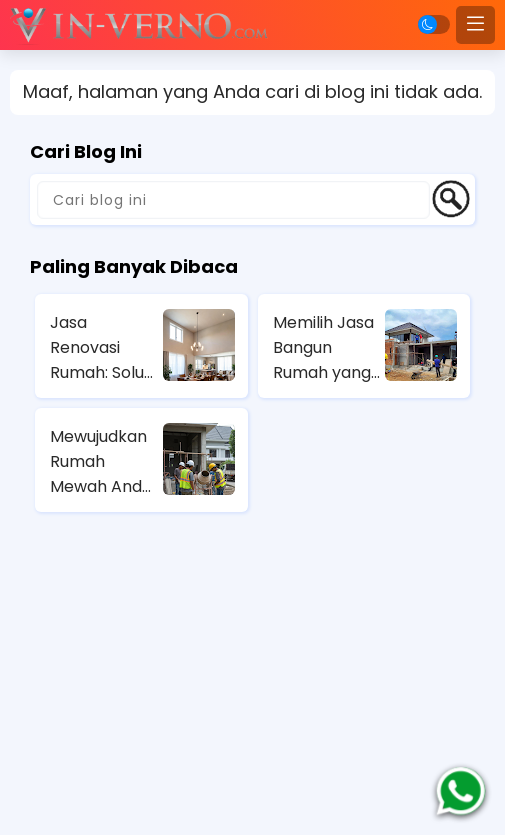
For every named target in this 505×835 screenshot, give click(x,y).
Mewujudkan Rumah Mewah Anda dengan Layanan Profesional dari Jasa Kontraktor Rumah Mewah (101, 462)
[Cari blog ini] (233, 200)
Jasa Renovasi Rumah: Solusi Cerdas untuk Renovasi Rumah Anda (102, 348)
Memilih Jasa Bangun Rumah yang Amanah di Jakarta (323, 348)
